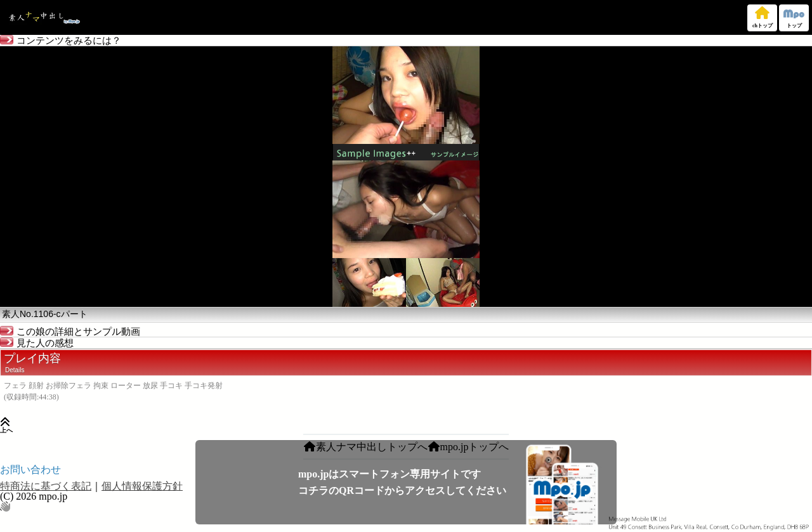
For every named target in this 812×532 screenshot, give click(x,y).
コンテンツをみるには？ (61, 41)
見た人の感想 (37, 343)
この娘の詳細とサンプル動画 (70, 332)
